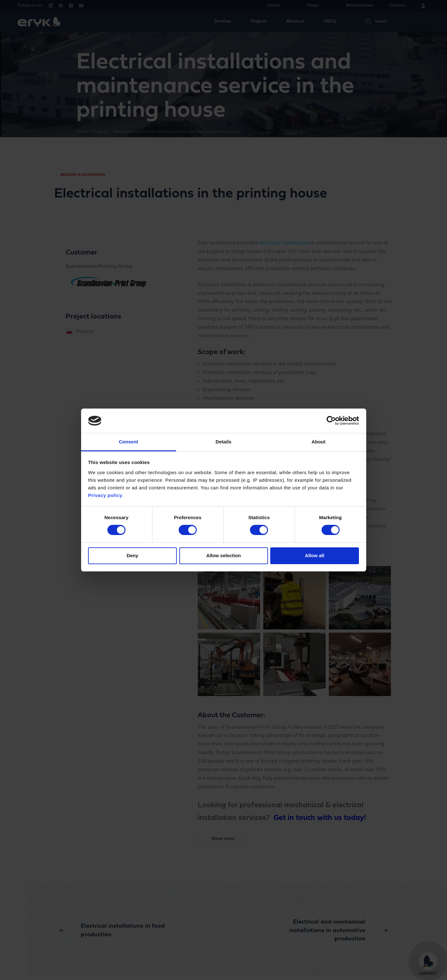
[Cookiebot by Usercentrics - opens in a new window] (331, 421)
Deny (133, 555)
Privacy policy (105, 495)
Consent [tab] (128, 442)
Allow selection (223, 555)
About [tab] (319, 442)
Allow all (315, 555)
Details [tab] (224, 442)
